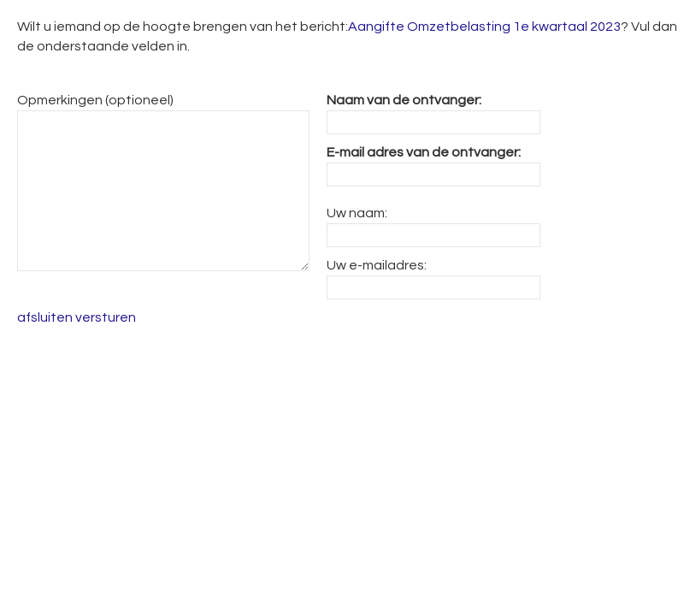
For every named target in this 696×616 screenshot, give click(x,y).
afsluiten (45, 317)
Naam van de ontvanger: (404, 100)
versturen (106, 317)
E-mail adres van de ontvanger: (424, 152)
